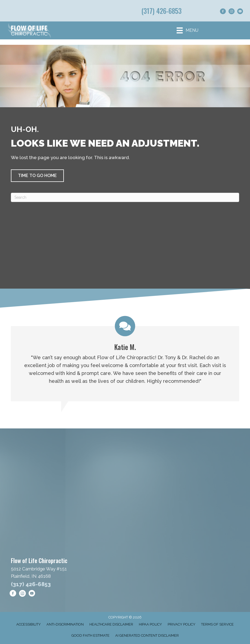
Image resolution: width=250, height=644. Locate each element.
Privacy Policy (182, 624)
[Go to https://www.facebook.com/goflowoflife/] (223, 12)
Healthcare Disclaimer (111, 624)
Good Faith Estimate (90, 635)
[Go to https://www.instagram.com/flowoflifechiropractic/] (232, 12)
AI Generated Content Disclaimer (147, 635)
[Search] (125, 197)
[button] (37, 176)
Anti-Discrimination (65, 624)
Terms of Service (217, 624)
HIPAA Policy (150, 624)
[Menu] (187, 30)
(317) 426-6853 (161, 11)
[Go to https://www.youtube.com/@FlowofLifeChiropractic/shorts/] (240, 12)
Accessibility (29, 624)
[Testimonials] (125, 359)
